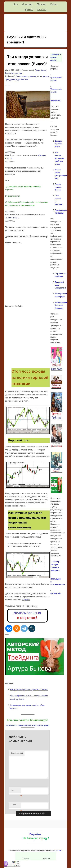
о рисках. (58, 850)
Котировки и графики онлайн (56, 57)
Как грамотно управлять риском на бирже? (29, 690)
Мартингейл (56, 593)
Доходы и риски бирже (58, 144)
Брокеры (29, 10)
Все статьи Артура (14, 73)
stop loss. (26, 600)
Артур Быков (41, 70)
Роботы (54, 4)
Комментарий (17, 753)
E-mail (16, 806)
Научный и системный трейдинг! (27, 40)
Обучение (41, 4)
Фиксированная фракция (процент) (62, 305)
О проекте (27, 4)
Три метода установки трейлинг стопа (59, 158)
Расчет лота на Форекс (58, 187)
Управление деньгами (26, 76)
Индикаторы (56, 101)
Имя (16, 791)
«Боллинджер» (12, 218)
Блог (16, 4)
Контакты (42, 10)
